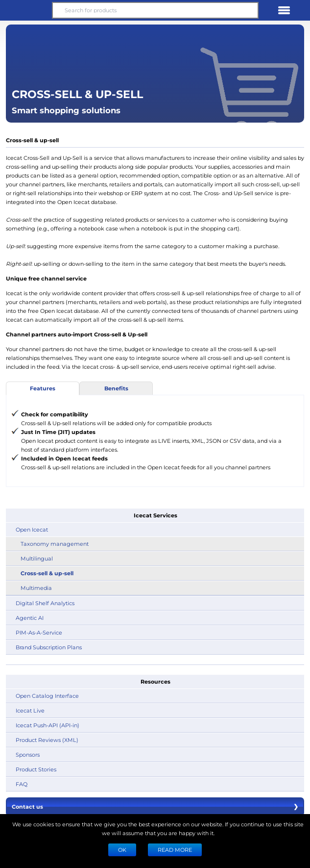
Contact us (155, 807)
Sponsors (28, 754)
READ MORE (175, 850)
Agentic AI (30, 618)
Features (43, 388)
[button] (26, 10)
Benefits (116, 388)
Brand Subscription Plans (49, 647)
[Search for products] (155, 10)
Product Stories (36, 769)
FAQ (22, 784)
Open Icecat (32, 529)
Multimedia (36, 588)
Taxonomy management (55, 544)
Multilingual (37, 558)
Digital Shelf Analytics (45, 603)
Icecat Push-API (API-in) (48, 725)
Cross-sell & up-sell (47, 573)
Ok (122, 850)
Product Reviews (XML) (47, 740)
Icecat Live (30, 710)
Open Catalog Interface (47, 696)
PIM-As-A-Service (39, 632)
